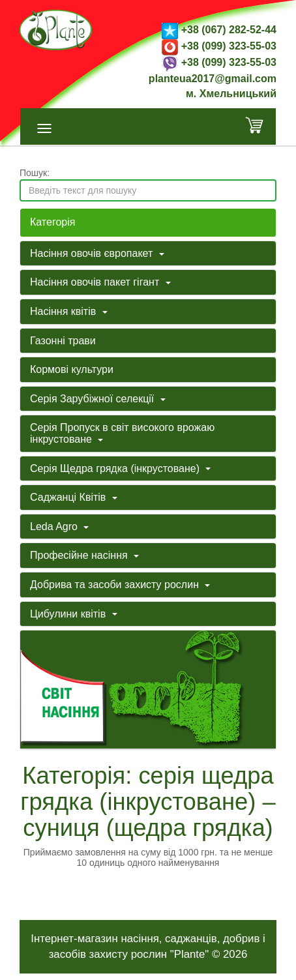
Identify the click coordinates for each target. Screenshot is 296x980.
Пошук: (35, 173)
